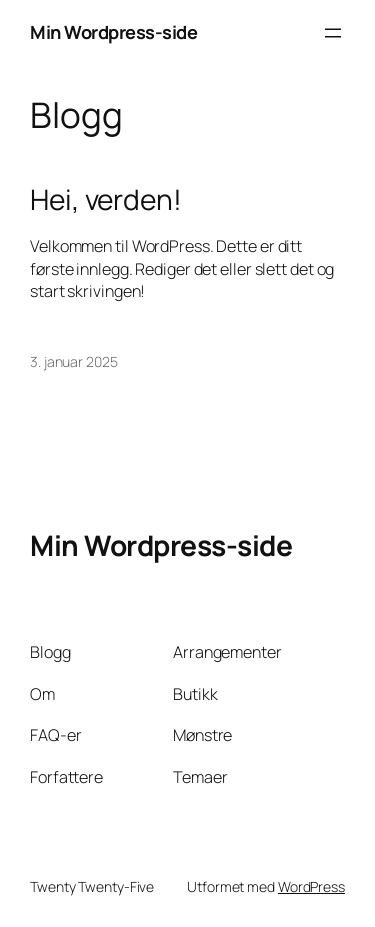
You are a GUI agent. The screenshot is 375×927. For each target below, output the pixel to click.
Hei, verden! (106, 200)
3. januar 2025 (74, 361)
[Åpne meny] (333, 33)
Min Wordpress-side (113, 32)
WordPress (311, 886)
